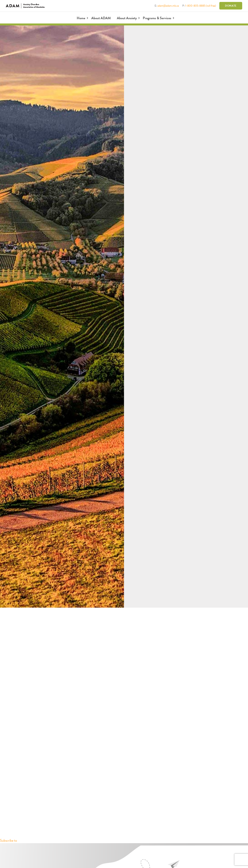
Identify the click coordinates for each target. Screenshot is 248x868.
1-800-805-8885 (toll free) (201, 6)
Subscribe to (9, 840)
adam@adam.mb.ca (168, 6)
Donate (231, 6)
